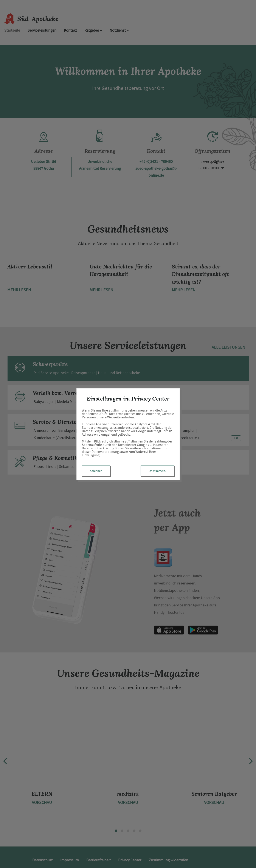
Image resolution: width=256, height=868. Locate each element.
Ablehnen (96, 471)
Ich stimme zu (157, 471)
